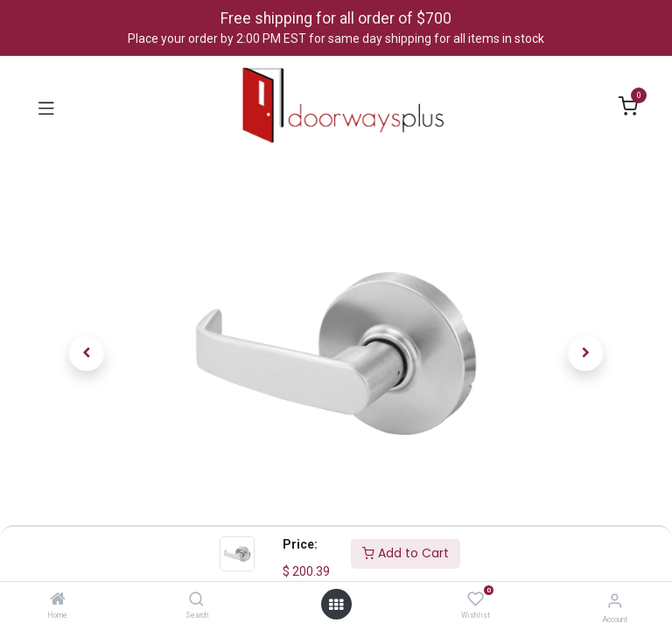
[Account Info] (615, 601)
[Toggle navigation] (46, 107)
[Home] (58, 600)
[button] (87, 353)
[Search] (196, 600)
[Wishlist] (476, 599)
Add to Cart (406, 553)
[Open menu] (336, 605)
